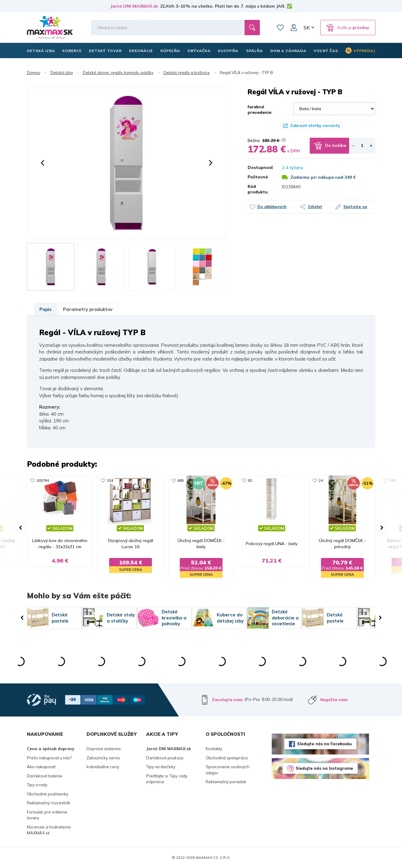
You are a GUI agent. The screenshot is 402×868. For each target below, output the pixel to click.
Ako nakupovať (41, 767)
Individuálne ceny (103, 767)
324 (110, 480)
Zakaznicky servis (103, 758)
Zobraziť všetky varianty (315, 125)
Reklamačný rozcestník (49, 803)
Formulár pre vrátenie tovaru (47, 815)
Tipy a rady (37, 785)
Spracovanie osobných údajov (228, 770)
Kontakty (214, 749)
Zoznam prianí (280, 28)
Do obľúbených (272, 207)
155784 (42, 480)
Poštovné (258, 177)
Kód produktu (258, 189)
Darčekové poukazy (165, 758)
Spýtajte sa (355, 207)
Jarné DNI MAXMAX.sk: (135, 6)
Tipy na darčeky (161, 767)
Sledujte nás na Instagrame (324, 768)
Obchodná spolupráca (227, 758)
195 (392, 480)
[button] (42, 163)
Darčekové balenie (45, 776)
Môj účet (294, 28)
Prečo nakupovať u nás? (49, 758)
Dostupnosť (260, 167)
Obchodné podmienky (48, 794)
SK (307, 28)
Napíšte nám (334, 700)
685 (181, 480)
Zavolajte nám (227, 700)
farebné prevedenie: (260, 110)
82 (250, 480)
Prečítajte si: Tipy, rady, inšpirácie (167, 779)
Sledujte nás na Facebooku (325, 744)
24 (321, 480)
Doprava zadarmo (104, 749)
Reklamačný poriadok (226, 782)
